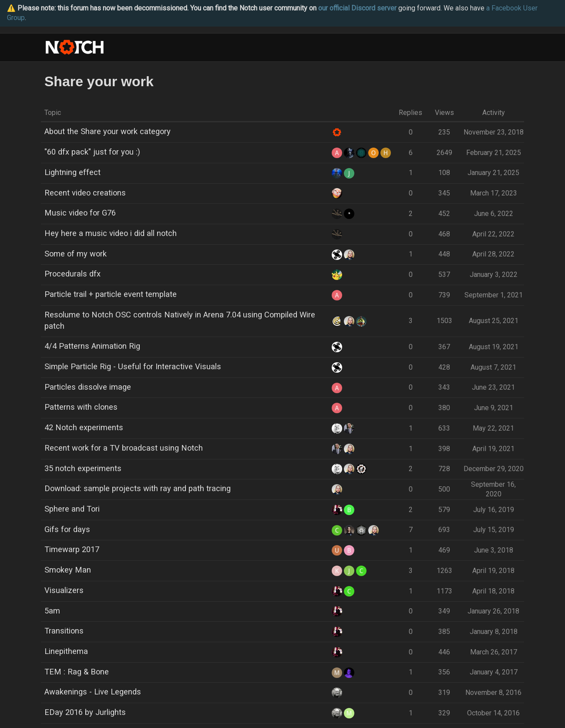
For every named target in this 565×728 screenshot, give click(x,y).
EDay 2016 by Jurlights (85, 712)
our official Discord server (357, 8)
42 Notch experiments (84, 427)
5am (52, 611)
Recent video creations (85, 193)
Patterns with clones (81, 407)
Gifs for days (67, 529)
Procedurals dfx (72, 274)
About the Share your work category (108, 131)
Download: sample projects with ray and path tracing (138, 488)
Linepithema (66, 651)
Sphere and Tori (72, 509)
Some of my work (76, 254)
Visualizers (64, 590)
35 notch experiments (83, 468)
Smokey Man (68, 570)
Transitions (64, 631)
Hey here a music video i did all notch (111, 233)
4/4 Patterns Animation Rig (92, 346)
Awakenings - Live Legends (93, 692)
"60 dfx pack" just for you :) (92, 152)
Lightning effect (72, 172)
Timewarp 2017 (72, 549)
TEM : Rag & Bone (77, 672)
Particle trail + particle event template (111, 294)
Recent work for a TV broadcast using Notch (124, 448)
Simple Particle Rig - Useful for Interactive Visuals (133, 366)
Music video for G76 (80, 213)
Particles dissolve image (88, 387)
